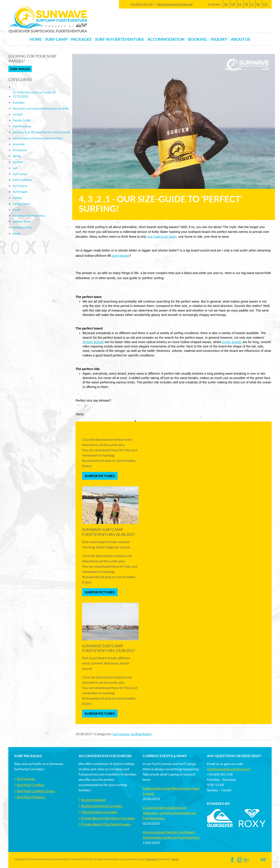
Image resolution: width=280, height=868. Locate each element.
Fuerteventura (22, 126)
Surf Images (20, 69)
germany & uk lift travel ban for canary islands (41, 132)
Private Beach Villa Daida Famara (106, 824)
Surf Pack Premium (31, 797)
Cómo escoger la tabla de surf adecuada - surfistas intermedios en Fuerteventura (169, 813)
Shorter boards (93, 342)
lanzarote (19, 144)
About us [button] (241, 39)
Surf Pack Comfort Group (36, 791)
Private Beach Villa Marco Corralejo (108, 818)
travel (16, 210)
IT (252, 4)
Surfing (17, 198)
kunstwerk (152, 859)
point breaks (120, 256)
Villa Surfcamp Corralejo (99, 812)
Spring (17, 156)
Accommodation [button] (166, 39)
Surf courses (26, 779)
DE (226, 4)
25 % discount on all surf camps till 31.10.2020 (34, 94)
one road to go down (162, 237)
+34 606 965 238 (141, 4)
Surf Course (20, 186)
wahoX (175, 859)
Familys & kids (22, 120)
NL (258, 4)
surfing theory (141, 734)
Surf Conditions (22, 180)
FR (246, 4)
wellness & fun (22, 221)
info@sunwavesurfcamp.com (175, 4)
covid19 (18, 114)
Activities (19, 103)
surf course (121, 734)
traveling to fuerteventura (29, 216)
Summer (18, 162)
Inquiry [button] (219, 39)
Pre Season (20, 150)
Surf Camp (56, 39)
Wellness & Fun (22, 227)
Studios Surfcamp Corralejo (102, 806)
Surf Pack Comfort (31, 785)
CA (265, 4)
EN (233, 4)
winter (17, 234)
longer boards (232, 342)
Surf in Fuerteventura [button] (119, 39)
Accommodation (93, 800)
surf (15, 168)
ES (240, 4)
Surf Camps (20, 174)
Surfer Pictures (100, 476)
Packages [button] (81, 39)
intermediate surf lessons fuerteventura (38, 138)
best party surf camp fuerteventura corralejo (41, 108)
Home (36, 39)
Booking (197, 39)
